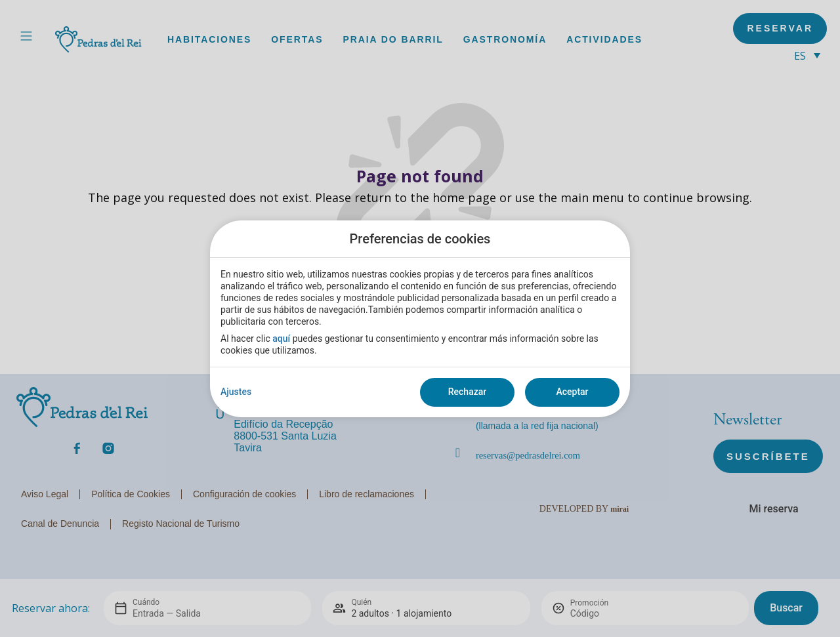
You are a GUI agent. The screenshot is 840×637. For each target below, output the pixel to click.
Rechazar (467, 392)
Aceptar (572, 392)
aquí (281, 339)
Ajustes (236, 392)
